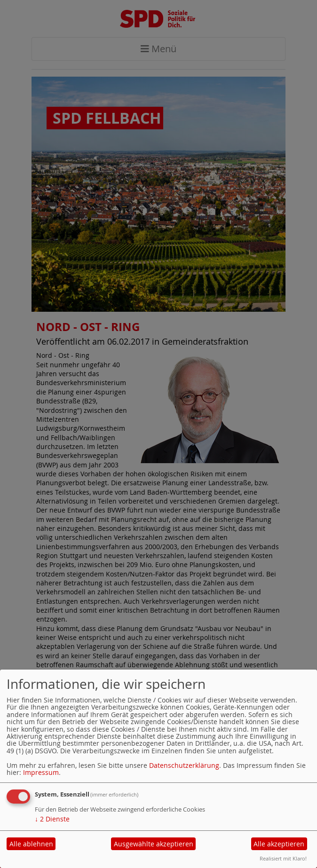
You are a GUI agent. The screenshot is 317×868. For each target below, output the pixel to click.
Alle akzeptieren (279, 844)
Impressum (41, 772)
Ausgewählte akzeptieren (154, 844)
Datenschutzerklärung (184, 765)
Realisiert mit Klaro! (283, 858)
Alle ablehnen (31, 844)
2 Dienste (52, 819)
